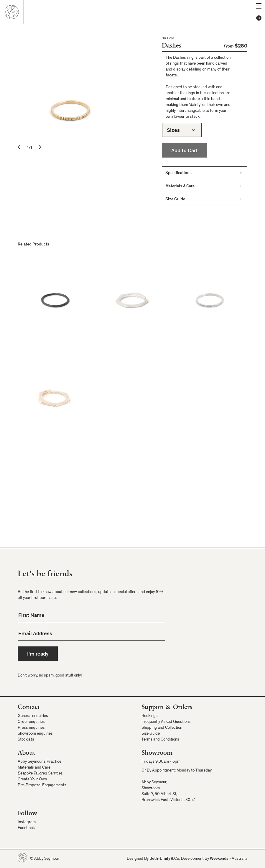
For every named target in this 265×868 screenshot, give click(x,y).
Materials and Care (34, 768)
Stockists (26, 740)
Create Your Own (32, 779)
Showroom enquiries (35, 734)
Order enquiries (31, 722)
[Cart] (259, 18)
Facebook (26, 828)
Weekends (219, 859)
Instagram (27, 822)
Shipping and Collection (162, 728)
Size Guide (151, 734)
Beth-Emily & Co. (165, 859)
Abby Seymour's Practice (39, 762)
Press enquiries (31, 728)
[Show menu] (259, 6)
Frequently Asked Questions (166, 722)
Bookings (150, 716)
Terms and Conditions (160, 740)
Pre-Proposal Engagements (42, 785)
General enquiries (33, 716)
